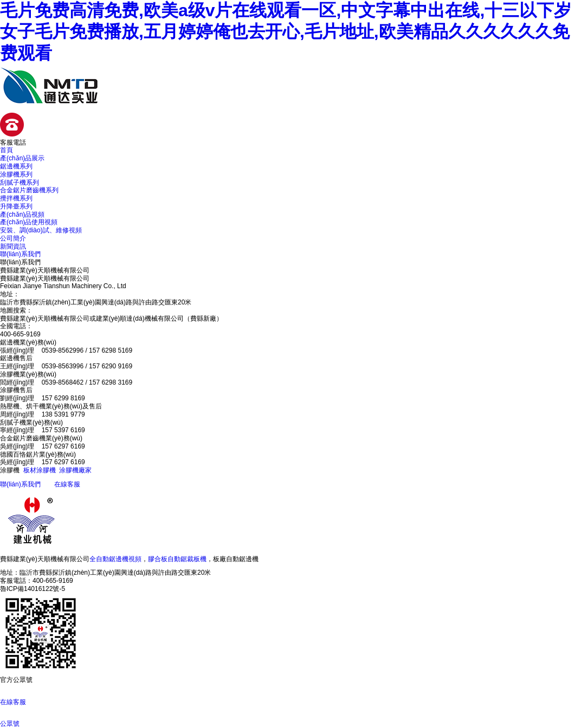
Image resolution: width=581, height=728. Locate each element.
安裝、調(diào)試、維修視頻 (41, 230)
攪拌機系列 (16, 198)
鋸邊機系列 (16, 166)
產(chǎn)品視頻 (22, 214)
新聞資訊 (13, 246)
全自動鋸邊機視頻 (115, 559)
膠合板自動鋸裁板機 (177, 559)
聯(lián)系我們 (20, 254)
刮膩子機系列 (20, 183)
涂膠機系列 (16, 174)
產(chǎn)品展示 (22, 158)
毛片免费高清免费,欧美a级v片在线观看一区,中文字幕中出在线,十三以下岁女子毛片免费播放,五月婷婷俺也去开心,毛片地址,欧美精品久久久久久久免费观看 (286, 32)
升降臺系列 (16, 206)
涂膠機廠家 (75, 470)
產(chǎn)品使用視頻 (29, 222)
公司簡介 (13, 238)
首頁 (7, 150)
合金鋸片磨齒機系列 (29, 190)
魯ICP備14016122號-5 (33, 589)
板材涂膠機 (40, 470)
